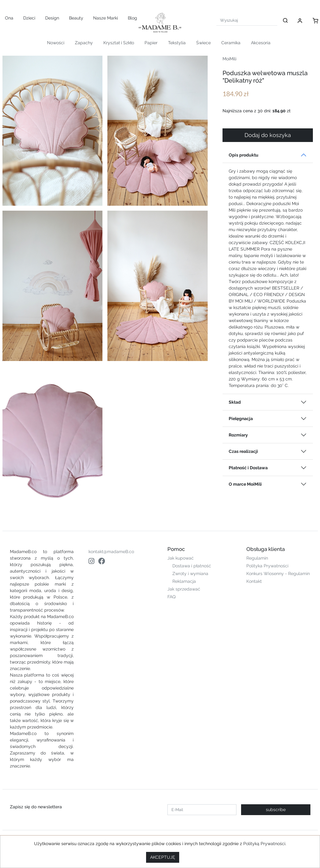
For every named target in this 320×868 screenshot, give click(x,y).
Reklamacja (184, 581)
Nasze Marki (106, 18)
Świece (203, 43)
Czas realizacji (243, 451)
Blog (132, 18)
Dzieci (29, 18)
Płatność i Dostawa (248, 468)
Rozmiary (238, 435)
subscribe (276, 810)
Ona (9, 18)
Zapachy (84, 43)
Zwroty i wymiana (190, 574)
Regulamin (257, 558)
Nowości (56, 43)
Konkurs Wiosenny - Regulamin (278, 574)
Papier (151, 43)
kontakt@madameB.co (111, 552)
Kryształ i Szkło (119, 43)
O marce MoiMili (245, 484)
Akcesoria (261, 43)
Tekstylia (177, 43)
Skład (235, 402)
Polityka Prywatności (267, 566)
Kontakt (254, 581)
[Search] (247, 20)
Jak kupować (181, 558)
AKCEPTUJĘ (163, 857)
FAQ (171, 597)
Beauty (76, 18)
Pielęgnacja (241, 419)
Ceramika (231, 43)
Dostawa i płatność (192, 566)
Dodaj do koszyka (268, 135)
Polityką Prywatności (264, 844)
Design (52, 18)
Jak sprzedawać (184, 589)
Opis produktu (244, 155)
